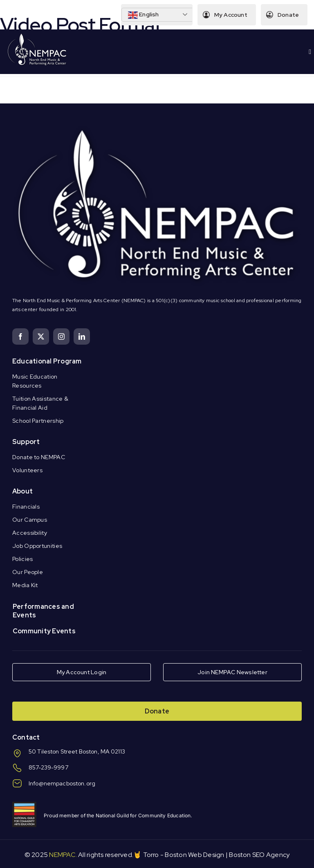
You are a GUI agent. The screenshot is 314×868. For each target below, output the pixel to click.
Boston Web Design (194, 855)
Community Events (44, 631)
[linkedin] (82, 336)
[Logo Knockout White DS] (37, 35)
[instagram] (61, 336)
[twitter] (41, 336)
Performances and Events (43, 611)
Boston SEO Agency (259, 855)
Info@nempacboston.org (62, 783)
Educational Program (47, 361)
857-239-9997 (48, 767)
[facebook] (20, 336)
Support (26, 442)
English (143, 15)
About (22, 491)
